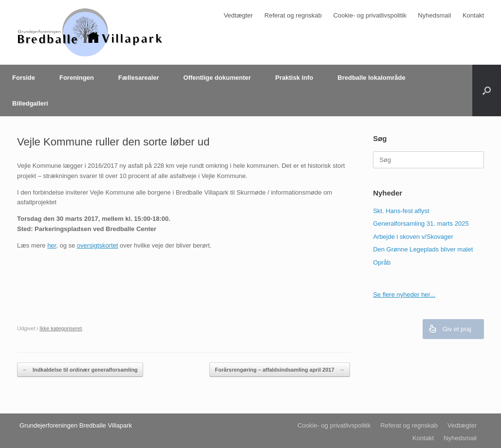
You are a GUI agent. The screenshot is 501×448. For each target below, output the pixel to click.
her (52, 245)
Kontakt (473, 15)
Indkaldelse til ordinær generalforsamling (80, 370)
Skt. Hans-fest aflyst (401, 211)
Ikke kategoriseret (61, 328)
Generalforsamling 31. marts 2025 (421, 224)
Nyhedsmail (434, 15)
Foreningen (77, 78)
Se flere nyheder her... (404, 295)
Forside (24, 78)
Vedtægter (238, 15)
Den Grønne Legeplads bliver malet (423, 249)
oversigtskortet (98, 245)
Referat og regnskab (293, 15)
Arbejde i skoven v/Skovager (413, 237)
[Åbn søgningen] (487, 90)
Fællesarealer (139, 78)
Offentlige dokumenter (217, 78)
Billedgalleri (30, 103)
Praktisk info (294, 78)
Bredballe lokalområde (371, 78)
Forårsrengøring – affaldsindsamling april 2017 (279, 370)
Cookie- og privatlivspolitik (370, 15)
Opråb (382, 262)
